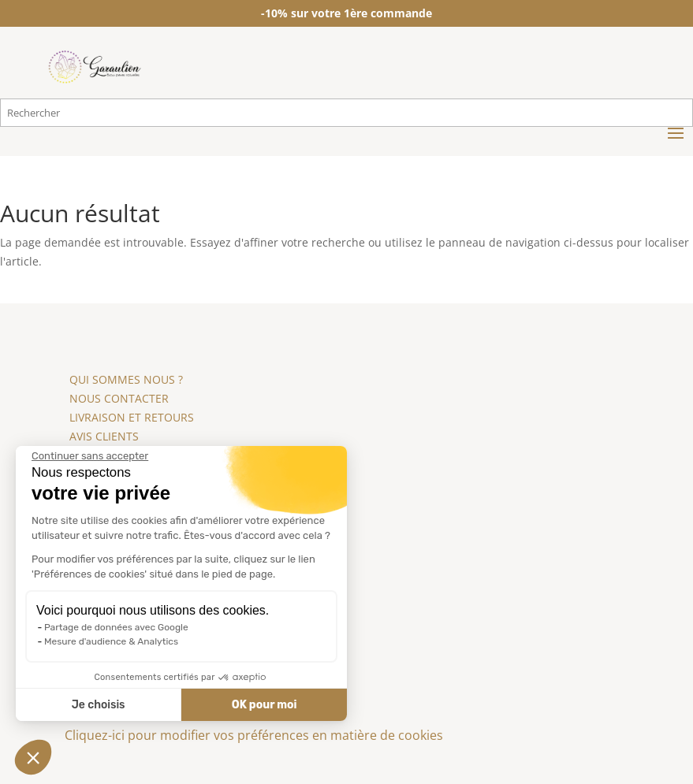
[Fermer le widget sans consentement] (88, 456)
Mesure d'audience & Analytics (110, 641)
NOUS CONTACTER (119, 398)
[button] (33, 757)
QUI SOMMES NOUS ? (126, 379)
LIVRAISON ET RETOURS (132, 417)
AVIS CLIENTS (104, 436)
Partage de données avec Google (115, 627)
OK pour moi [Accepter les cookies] (262, 705)
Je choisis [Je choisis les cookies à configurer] (96, 705)
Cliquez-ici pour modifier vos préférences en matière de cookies (254, 735)
